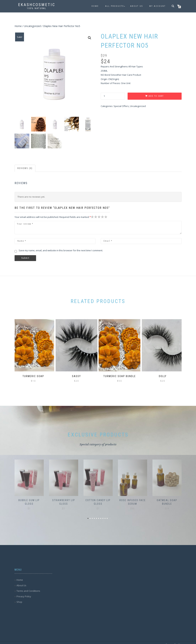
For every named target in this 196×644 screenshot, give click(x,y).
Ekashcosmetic (37, 5)
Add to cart (156, 96)
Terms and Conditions (28, 586)
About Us (137, 6)
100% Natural (37, 8)
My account (157, 6)
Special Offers (121, 106)
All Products (115, 6)
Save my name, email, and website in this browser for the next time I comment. (61, 250)
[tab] (25, 168)
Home (95, 6)
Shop (19, 597)
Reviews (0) (25, 168)
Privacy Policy (24, 591)
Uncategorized (32, 26)
